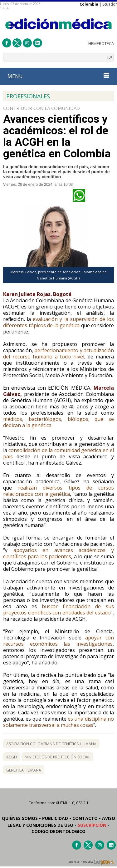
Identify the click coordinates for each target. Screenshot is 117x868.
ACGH (12, 757)
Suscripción (92, 825)
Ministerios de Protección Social (57, 757)
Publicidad (55, 818)
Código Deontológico (58, 831)
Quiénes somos (20, 818)
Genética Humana (24, 770)
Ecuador (110, 4)
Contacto (85, 818)
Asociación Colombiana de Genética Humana (51, 744)
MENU (58, 76)
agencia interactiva (92, 863)
